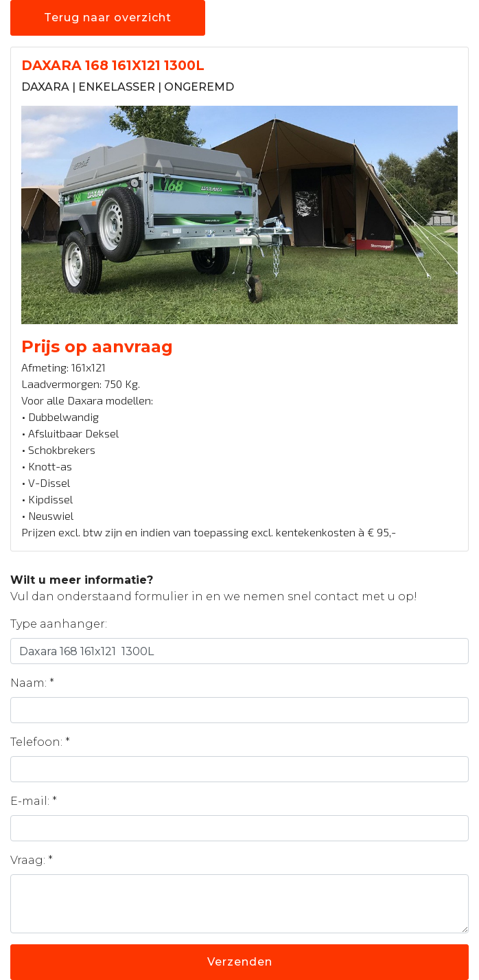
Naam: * (32, 683)
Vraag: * (32, 860)
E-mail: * (34, 801)
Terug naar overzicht (108, 18)
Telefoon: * (40, 742)
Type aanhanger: (59, 624)
